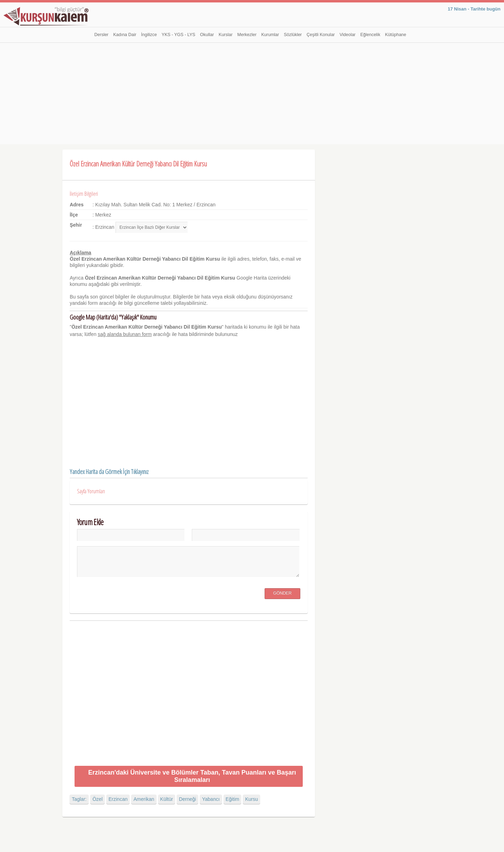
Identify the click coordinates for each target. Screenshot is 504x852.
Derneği (187, 799)
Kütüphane (395, 35)
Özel (97, 799)
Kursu (251, 799)
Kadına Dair (125, 35)
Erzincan (118, 799)
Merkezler (247, 35)
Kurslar (226, 35)
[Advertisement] (252, 95)
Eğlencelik (370, 35)
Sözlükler (293, 35)
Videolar (348, 35)
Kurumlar (270, 35)
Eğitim (233, 799)
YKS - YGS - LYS (178, 35)
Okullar (207, 35)
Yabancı (211, 799)
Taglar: (79, 799)
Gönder (283, 593)
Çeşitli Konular (321, 35)
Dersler (101, 35)
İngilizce (149, 35)
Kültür (167, 799)
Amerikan (144, 799)
